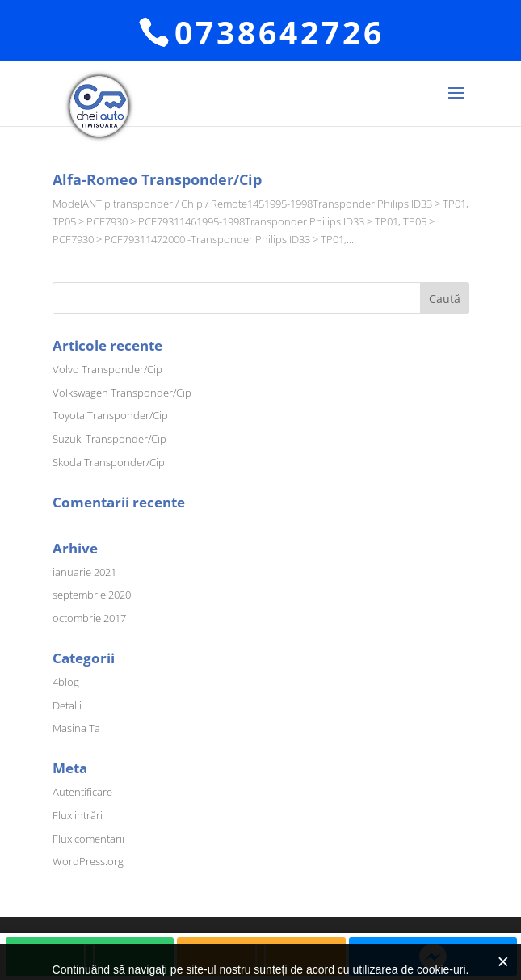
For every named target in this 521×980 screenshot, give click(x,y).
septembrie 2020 (92, 595)
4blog (66, 682)
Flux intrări (78, 815)
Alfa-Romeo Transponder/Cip (157, 179)
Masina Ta (76, 728)
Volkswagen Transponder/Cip (122, 393)
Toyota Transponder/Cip (110, 415)
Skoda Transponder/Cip (109, 462)
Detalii (67, 705)
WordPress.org (88, 861)
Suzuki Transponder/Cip (109, 439)
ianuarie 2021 (84, 572)
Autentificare (82, 792)
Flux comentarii (88, 839)
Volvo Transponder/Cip (107, 369)
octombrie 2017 (89, 618)
